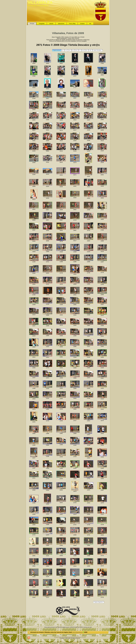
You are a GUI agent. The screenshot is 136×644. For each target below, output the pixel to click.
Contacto (56, 637)
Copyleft (84, 637)
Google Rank (72, 637)
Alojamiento (78, 637)
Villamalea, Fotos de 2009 (68, 33)
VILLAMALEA (40, 3)
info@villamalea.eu (77, 632)
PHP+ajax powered (63, 637)
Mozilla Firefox (76, 643)
